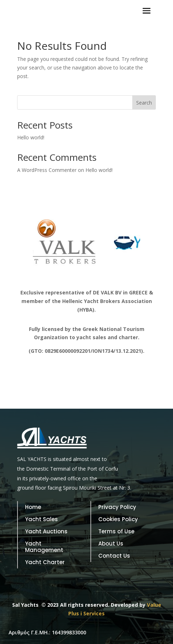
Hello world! (31, 137)
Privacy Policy (117, 507)
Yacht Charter (45, 563)
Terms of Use (116, 532)
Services (94, 613)
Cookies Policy (118, 520)
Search (144, 103)
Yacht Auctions (46, 532)
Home (33, 507)
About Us (111, 544)
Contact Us (114, 556)
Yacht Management (44, 547)
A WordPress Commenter (47, 170)
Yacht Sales (41, 520)
